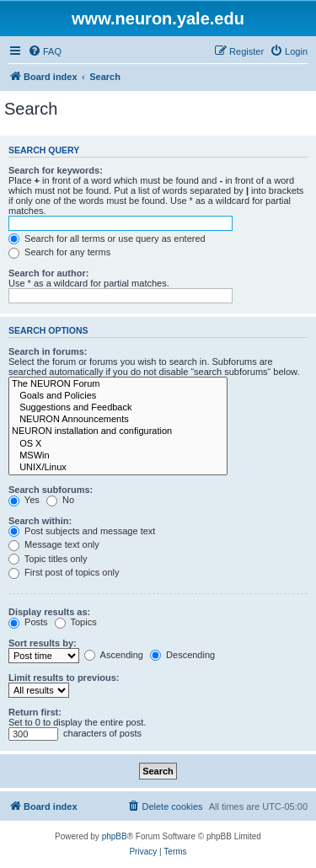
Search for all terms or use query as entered (107, 238)
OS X (118, 444)
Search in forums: (48, 351)
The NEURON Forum (118, 384)
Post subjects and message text (82, 531)
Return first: (35, 712)
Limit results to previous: (64, 678)
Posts (28, 622)
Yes (24, 500)
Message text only (54, 544)
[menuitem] (45, 51)
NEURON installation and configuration (118, 431)
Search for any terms (59, 252)
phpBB (115, 836)
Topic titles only (48, 559)
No (60, 500)
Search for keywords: (56, 170)
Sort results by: (43, 643)
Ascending (114, 655)
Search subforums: (51, 490)
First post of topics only (64, 572)
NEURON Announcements (118, 420)
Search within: (40, 521)
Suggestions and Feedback (118, 408)
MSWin (118, 456)
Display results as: (49, 612)
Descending (182, 655)
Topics (76, 622)
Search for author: (48, 273)
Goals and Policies (118, 396)
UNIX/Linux (118, 468)
